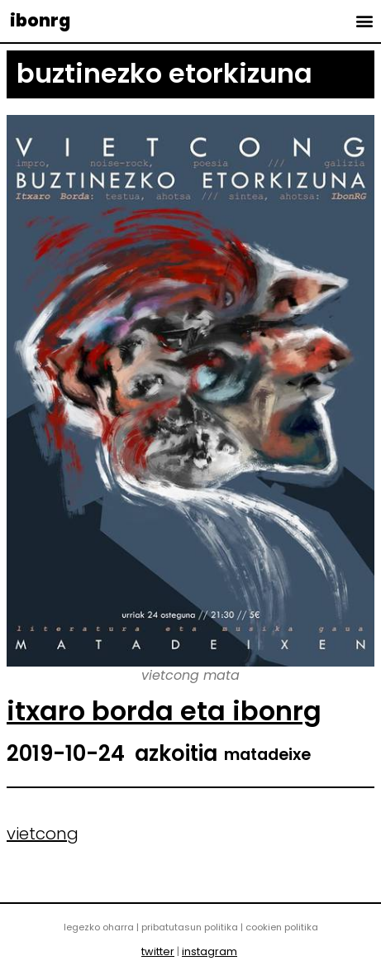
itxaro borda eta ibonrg (164, 711)
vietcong (43, 834)
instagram (210, 951)
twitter (158, 951)
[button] (364, 20)
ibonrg (40, 20)
